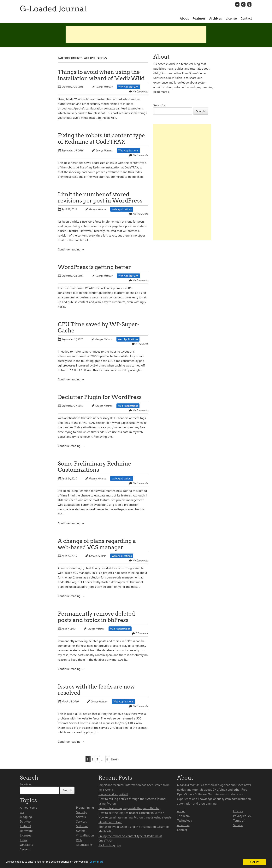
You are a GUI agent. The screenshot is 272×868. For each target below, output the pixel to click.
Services (81, 821)
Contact (246, 18)
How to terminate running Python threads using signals (135, 817)
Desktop (25, 821)
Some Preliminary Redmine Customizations (95, 467)
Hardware (26, 831)
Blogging (26, 817)
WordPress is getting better (94, 267)
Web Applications (128, 87)
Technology (184, 820)
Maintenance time (110, 822)
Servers (81, 817)
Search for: (159, 105)
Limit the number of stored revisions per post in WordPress (100, 198)
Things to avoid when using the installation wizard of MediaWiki (101, 75)
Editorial (26, 826)
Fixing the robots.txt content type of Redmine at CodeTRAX (101, 139)
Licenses (26, 835)
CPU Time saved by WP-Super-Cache (99, 328)
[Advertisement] (136, 34)
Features (199, 18)
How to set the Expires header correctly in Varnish (131, 813)
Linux (24, 840)
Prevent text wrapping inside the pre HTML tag (129, 808)
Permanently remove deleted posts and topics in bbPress (96, 617)
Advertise (183, 825)
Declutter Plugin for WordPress (100, 397)
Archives (216, 18)
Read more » (161, 92)
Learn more (108, 862)
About (184, 18)
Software (82, 826)
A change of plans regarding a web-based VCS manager (97, 544)
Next (115, 759)
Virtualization (85, 835)
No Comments (140, 91)
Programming (85, 807)
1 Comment (142, 344)
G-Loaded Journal (53, 9)
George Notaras (104, 87)
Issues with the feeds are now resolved (96, 690)
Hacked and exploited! (113, 794)
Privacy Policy (242, 816)
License (231, 18)
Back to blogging (110, 845)
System (81, 831)
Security (81, 812)
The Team (183, 816)
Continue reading (71, 249)
